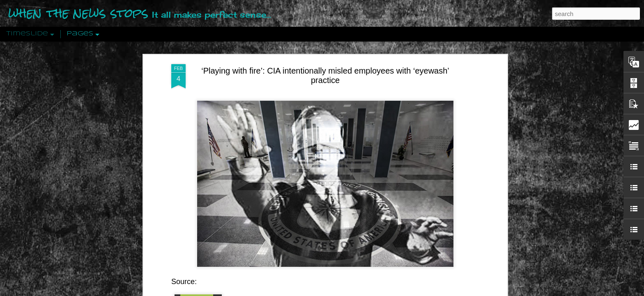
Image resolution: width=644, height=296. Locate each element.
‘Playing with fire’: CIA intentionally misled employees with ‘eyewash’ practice (325, 46)
